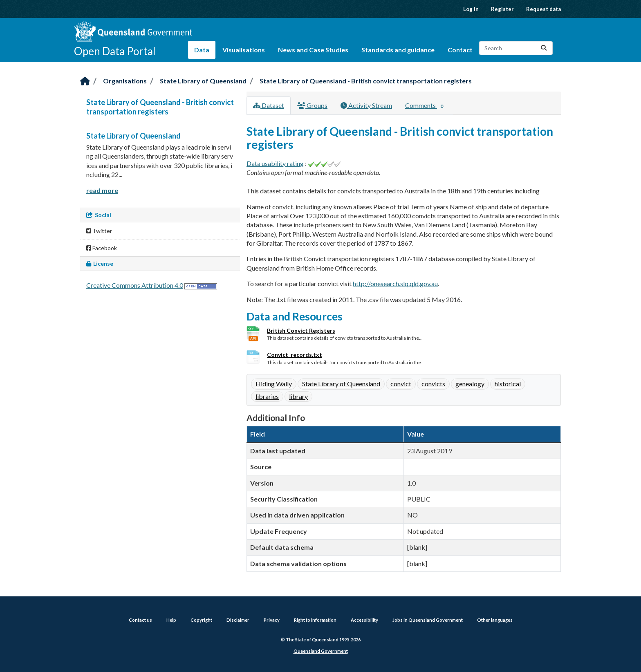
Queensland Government (321, 651)
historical (508, 384)
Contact (460, 50)
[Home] (85, 82)
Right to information (315, 620)
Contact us (140, 620)
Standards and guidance (398, 50)
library (298, 396)
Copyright (201, 620)
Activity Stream (366, 105)
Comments (426, 106)
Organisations (125, 81)
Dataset (269, 105)
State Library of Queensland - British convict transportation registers (366, 81)
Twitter (99, 231)
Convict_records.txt (295, 355)
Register (502, 9)
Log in (471, 9)
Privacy (272, 620)
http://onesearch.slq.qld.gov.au (395, 283)
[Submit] (544, 48)
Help (171, 620)
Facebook (102, 248)
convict (401, 384)
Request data (544, 9)
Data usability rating (275, 163)
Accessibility (364, 620)
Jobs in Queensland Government (428, 620)
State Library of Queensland (203, 81)
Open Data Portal (115, 51)
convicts (433, 384)
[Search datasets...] (516, 48)
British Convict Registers (301, 330)
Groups (312, 105)
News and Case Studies (313, 50)
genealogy (470, 384)
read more (102, 190)
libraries (267, 396)
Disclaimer (238, 620)
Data (202, 50)
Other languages (495, 620)
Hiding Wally (274, 384)
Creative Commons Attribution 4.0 (135, 285)
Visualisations (244, 50)
